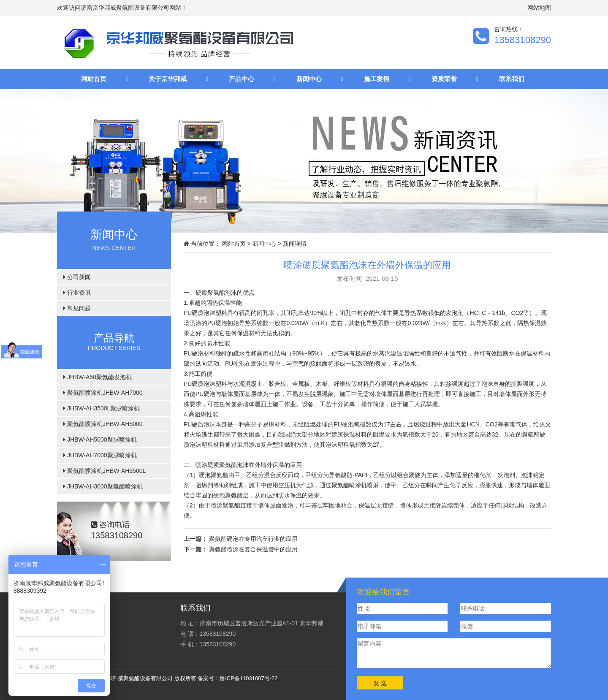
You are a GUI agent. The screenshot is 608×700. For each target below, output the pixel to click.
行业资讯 (77, 293)
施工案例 (377, 79)
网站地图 (539, 8)
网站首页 (94, 79)
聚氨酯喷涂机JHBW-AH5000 (103, 424)
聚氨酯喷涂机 (349, 485)
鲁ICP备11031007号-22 (248, 678)
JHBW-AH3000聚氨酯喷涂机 (103, 486)
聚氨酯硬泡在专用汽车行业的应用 (253, 539)
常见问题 (77, 308)
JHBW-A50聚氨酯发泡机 (98, 377)
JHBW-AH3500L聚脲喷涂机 (102, 408)
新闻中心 (309, 79)
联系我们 (512, 79)
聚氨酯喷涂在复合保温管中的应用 (253, 549)
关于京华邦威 (168, 79)
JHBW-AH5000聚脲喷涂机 (100, 440)
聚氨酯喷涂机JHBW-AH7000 (103, 393)
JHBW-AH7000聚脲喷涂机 (100, 455)
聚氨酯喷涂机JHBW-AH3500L (104, 471)
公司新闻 (77, 277)
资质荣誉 (444, 79)
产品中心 (242, 79)
